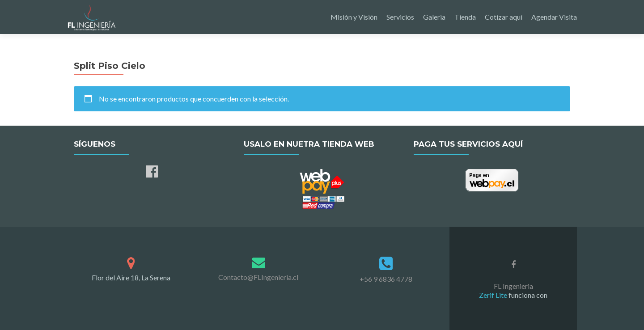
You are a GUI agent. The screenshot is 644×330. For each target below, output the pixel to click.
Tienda (465, 17)
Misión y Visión (354, 17)
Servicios (400, 17)
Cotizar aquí (504, 17)
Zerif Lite (494, 295)
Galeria (434, 17)
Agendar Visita (554, 17)
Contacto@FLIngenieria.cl (258, 277)
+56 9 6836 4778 (386, 279)
